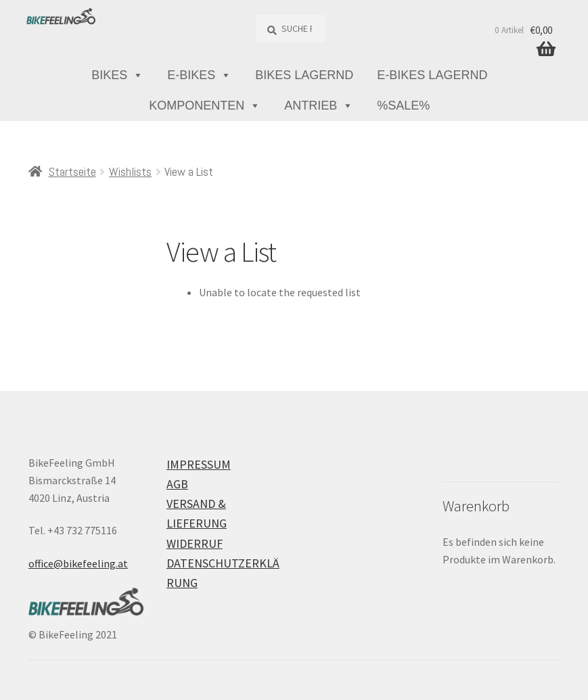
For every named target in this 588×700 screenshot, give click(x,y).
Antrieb (319, 106)
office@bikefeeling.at (78, 563)
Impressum (199, 464)
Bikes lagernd (304, 75)
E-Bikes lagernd (432, 75)
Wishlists (130, 171)
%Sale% (403, 106)
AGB (177, 484)
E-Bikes (199, 75)
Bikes (117, 75)
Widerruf (195, 543)
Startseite (72, 171)
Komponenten (205, 106)
